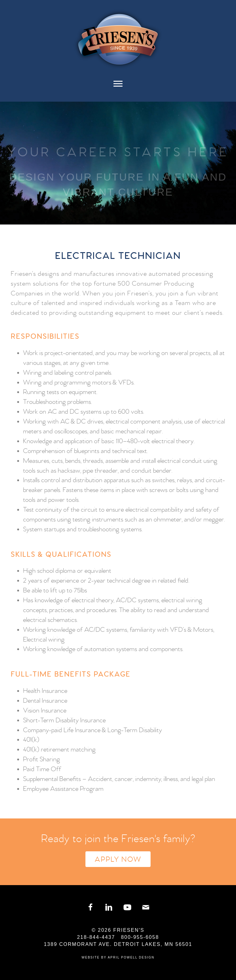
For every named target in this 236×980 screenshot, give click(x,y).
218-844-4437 (96, 937)
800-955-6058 (140, 937)
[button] (90, 907)
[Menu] (118, 87)
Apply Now (118, 860)
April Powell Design (131, 957)
